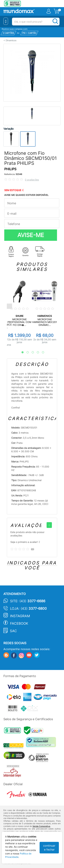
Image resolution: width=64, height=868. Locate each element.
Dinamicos (11, 40)
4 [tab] (36, 352)
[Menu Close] (6, 21)
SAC (13, 631)
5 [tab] (41, 352)
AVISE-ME (31, 235)
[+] (49, 525)
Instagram (20, 616)
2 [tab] (26, 352)
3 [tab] (31, 352)
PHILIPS (10, 169)
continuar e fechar (49, 848)
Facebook (19, 623)
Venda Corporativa (41, 826)
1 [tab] (21, 352)
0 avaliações (32, 180)
